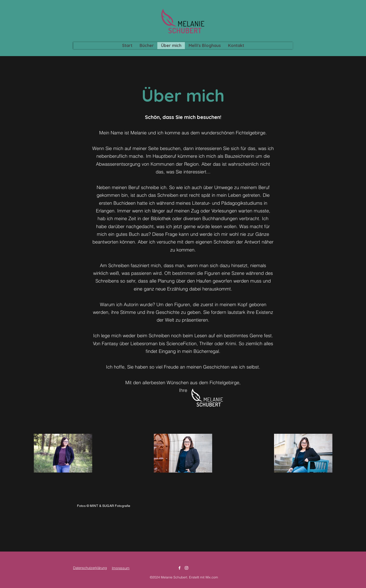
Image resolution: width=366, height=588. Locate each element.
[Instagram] (187, 568)
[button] (147, 46)
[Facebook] (179, 568)
